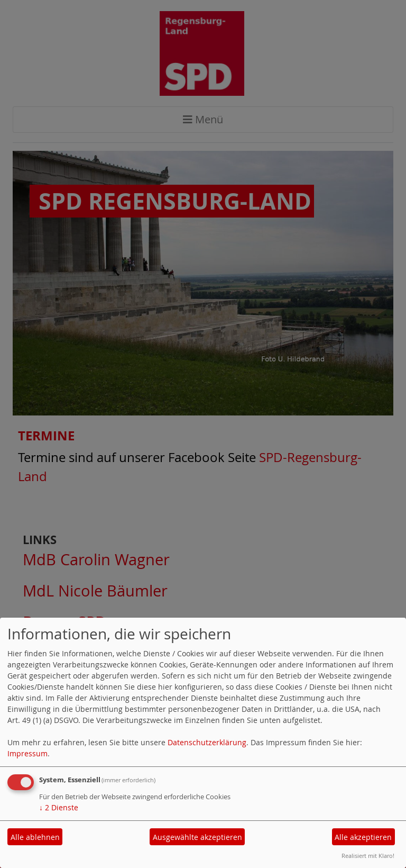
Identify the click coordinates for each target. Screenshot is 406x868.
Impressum (27, 753)
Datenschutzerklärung (207, 742)
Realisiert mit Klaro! (368, 856)
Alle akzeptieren (363, 837)
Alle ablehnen (35, 837)
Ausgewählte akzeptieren (197, 837)
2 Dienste (59, 807)
